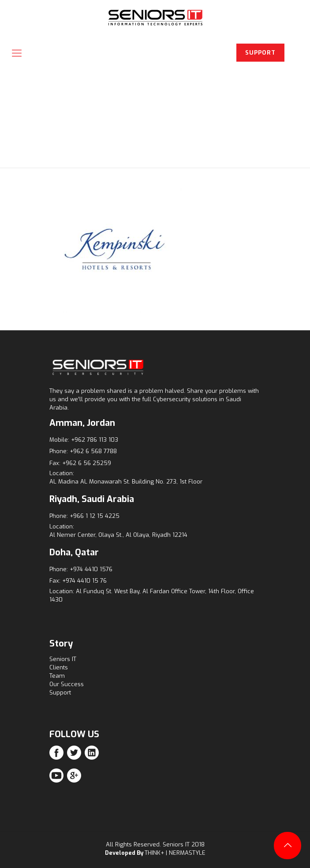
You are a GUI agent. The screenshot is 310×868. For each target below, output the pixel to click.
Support (60, 693)
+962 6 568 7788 (93, 451)
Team (57, 676)
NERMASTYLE (187, 853)
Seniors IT (63, 659)
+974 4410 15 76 (84, 581)
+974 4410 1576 (91, 569)
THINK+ (154, 853)
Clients (59, 667)
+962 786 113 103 (95, 440)
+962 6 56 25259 (87, 463)
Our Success (67, 684)
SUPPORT (260, 53)
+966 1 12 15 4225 (95, 516)
